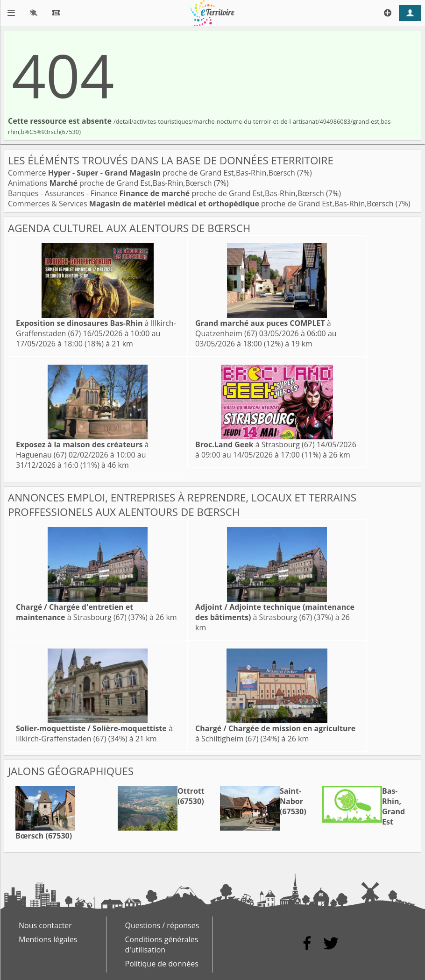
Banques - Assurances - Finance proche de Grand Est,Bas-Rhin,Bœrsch (167, 193)
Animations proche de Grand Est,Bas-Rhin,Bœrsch (111, 183)
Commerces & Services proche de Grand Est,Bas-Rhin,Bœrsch (202, 204)
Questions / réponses (162, 925)
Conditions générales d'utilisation (162, 945)
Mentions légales (48, 939)
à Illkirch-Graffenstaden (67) (94, 733)
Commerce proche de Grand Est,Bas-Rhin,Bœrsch (152, 173)
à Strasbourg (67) (255, 444)
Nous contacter (45, 925)
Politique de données (162, 964)
